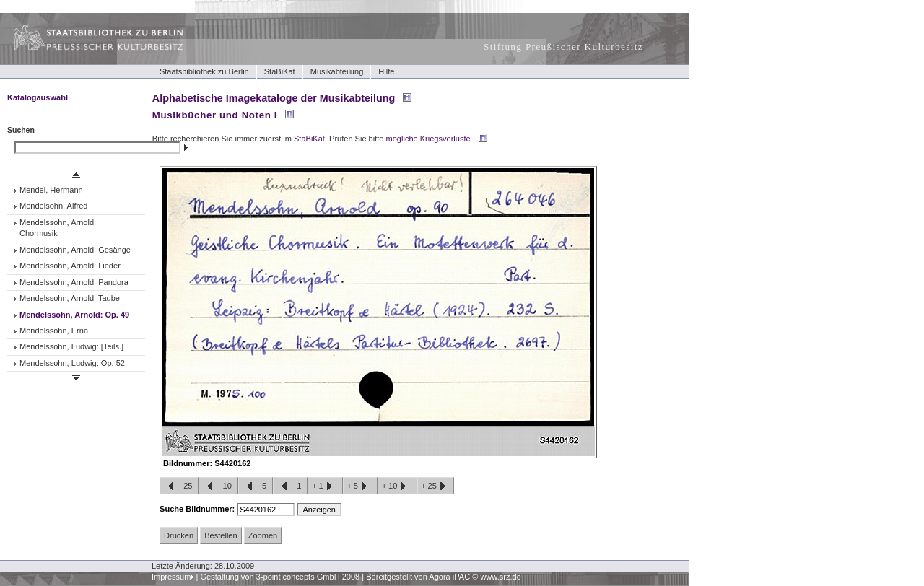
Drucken (179, 535)
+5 (360, 486)
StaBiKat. (310, 139)
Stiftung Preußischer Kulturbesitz (563, 47)
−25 (179, 486)
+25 (436, 486)
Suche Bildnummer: (198, 509)
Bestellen (221, 535)
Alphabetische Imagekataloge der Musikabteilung (274, 98)
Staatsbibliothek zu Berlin (204, 71)
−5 (256, 486)
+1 (325, 486)
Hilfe (386, 71)
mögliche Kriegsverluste (428, 139)
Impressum (171, 577)
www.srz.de (500, 577)
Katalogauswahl (38, 97)
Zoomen (263, 535)
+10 (397, 486)
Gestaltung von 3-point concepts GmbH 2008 (280, 577)
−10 (218, 486)
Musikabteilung (337, 71)
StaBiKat (280, 71)
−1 (290, 486)
